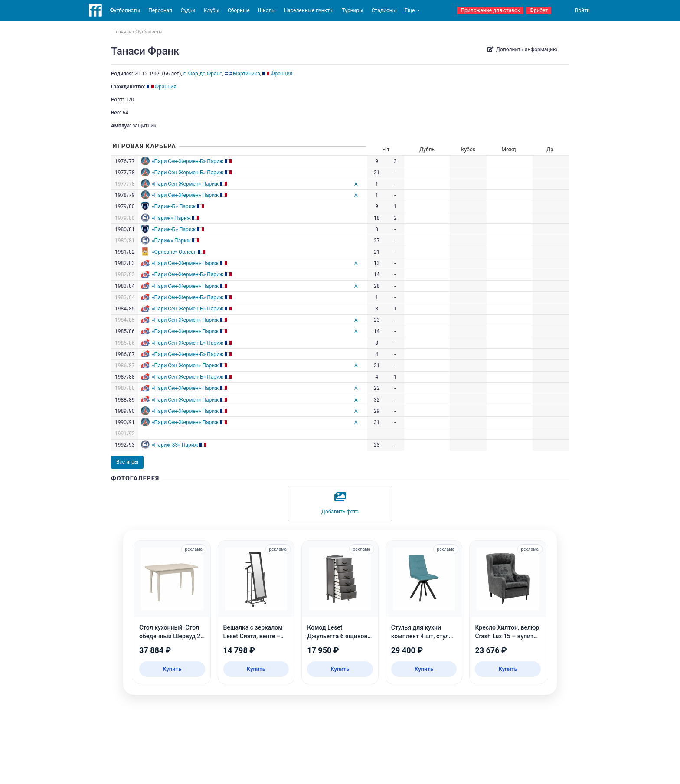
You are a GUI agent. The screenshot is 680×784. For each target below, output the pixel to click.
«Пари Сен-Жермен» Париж (185, 184)
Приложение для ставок (490, 10)
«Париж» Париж (171, 218)
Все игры (127, 462)
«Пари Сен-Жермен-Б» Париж (188, 161)
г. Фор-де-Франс (203, 74)
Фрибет (539, 10)
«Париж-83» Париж (175, 445)
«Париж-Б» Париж (174, 206)
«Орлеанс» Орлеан (174, 252)
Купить (172, 669)
